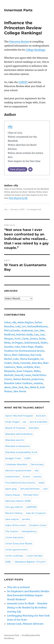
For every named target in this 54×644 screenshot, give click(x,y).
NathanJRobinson (37, 326)
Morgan (9, 339)
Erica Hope (27, 347)
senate (26, 519)
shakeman (27, 330)
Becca (7, 355)
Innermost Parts (18, 10)
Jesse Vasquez (24, 371)
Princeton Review (19, 42)
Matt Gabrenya (21, 355)
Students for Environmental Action (24, 351)
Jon (36, 330)
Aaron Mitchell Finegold (19, 416)
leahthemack (32, 343)
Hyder (44, 343)
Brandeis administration (19, 434)
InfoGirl (21, 335)
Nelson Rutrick (22, 379)
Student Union (38, 525)
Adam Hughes (25, 322)
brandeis (34, 428)
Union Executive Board (19, 544)
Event (27, 477)
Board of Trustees (15, 428)
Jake (42, 330)
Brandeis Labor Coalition (18, 383)
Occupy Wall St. (14, 507)
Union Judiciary (14, 556)
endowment (13, 477)
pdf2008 (31, 507)
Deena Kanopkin (30, 359)
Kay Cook (36, 355)
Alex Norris (20, 391)
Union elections (14, 537)
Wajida (39, 347)
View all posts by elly (18, 198)
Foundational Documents (20, 483)
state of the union (16, 525)
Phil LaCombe (12, 330)
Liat (42, 335)
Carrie (25, 339)
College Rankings (35, 50)
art (25, 422)
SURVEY (23, 82)
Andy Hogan (13, 422)
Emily (30, 335)
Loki (18, 326)
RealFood (10, 335)
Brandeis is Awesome (18, 446)
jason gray (11, 489)
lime (15, 387)
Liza (37, 335)
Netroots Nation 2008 (18, 501)
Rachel (8, 359)
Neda (16, 363)
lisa (27, 387)
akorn (8, 387)
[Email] (30, 169)
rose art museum (36, 513)
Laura (28, 375)
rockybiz (28, 367)
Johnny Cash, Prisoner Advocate (25, 624)
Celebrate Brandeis (16, 464)
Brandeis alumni (15, 440)
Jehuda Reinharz (30, 489)
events (37, 477)
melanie (38, 383)
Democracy (37, 464)
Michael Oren (31, 495)
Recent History (14, 513)
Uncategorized (34, 209)
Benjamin (10, 371)
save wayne (12, 519)
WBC (8, 562)
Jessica (34, 339)
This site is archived (18, 587)
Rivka (7, 343)
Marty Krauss (13, 495)
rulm (17, 347)
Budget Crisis (13, 458)
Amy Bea (37, 363)
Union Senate (34, 556)
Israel (41, 483)
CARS (27, 458)
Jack (21, 387)
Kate (37, 367)
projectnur (37, 379)
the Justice (12, 531)
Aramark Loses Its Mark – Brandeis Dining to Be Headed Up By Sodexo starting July (27, 607)
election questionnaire (18, 471)
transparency (29, 531)
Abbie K (34, 387)
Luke (16, 359)
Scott (18, 339)
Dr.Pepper (17, 343)
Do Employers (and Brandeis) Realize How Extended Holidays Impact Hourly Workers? (28, 595)
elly (10, 127)
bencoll (19, 375)
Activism (41, 416)
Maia (19, 367)
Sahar (7, 322)
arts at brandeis (38, 422)
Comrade (25, 363)
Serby (42, 339)
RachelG (9, 375)
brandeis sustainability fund (21, 452)
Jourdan (9, 347)
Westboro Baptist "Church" (30, 562)
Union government (16, 550)
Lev (24, 326)
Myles (37, 371)
